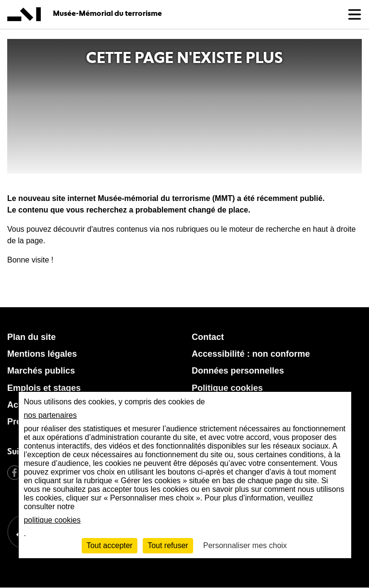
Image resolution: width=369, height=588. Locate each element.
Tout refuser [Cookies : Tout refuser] (168, 545)
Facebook (14, 473)
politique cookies (52, 520)
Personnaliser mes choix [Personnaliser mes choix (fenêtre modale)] (245, 545)
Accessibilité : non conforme (251, 354)
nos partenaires (50, 415)
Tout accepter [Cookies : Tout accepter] (110, 545)
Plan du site (31, 337)
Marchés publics (41, 371)
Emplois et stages (44, 388)
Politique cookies (227, 388)
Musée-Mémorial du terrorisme (107, 13)
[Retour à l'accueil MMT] (218, 560)
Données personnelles (238, 371)
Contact (208, 337)
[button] (355, 14)
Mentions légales (42, 354)
